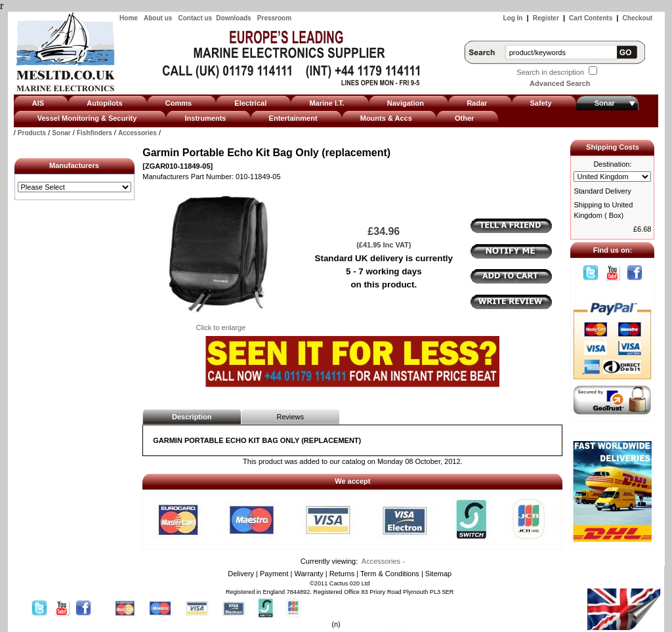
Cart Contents (591, 18)
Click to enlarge (220, 324)
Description (192, 417)
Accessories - (383, 561)
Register (546, 18)
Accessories (137, 133)
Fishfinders (94, 133)
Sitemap (438, 574)
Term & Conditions (390, 574)
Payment (274, 574)
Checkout (638, 18)
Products (32, 133)
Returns (342, 574)
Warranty (308, 574)
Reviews (290, 417)
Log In (513, 18)
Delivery (241, 574)
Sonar (61, 133)
